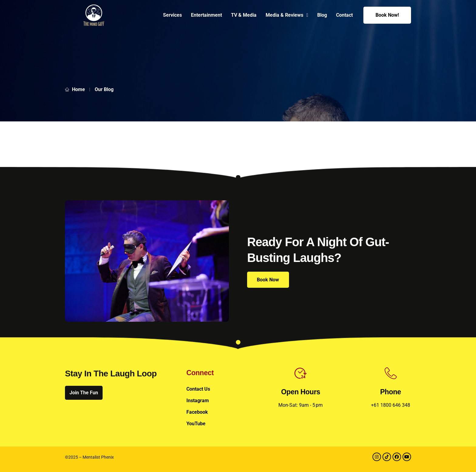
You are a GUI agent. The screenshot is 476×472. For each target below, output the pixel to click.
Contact (344, 15)
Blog (322, 15)
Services (172, 15)
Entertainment (206, 15)
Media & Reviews (287, 15)
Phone (391, 392)
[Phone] (391, 373)
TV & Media (244, 15)
